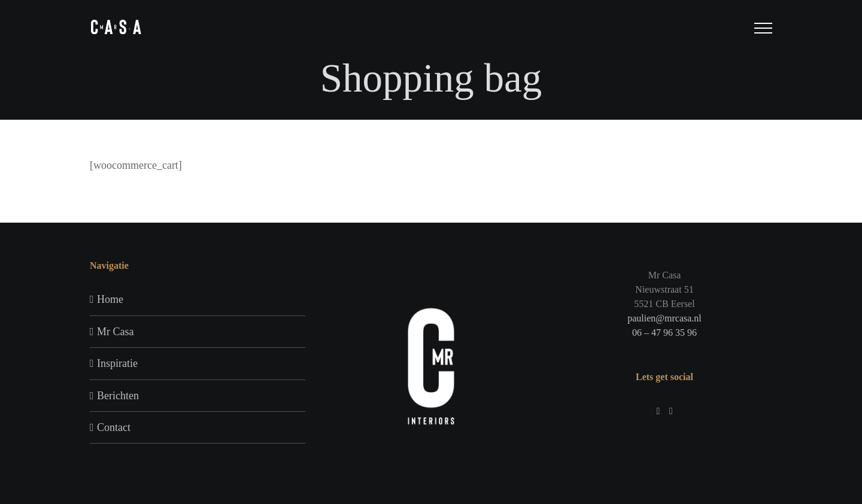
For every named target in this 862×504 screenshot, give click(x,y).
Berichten (118, 396)
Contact (114, 427)
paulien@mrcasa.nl (664, 318)
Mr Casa (116, 332)
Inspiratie (117, 363)
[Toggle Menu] (764, 28)
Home (110, 299)
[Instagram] (658, 411)
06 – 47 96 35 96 (664, 333)
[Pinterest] (671, 411)
